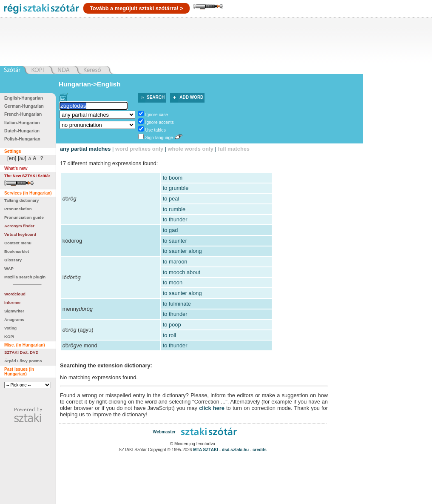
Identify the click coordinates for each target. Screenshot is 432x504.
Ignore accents (160, 122)
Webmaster (164, 432)
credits (260, 450)
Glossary (13, 260)
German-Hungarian (24, 106)
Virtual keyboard (20, 234)
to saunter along (182, 251)
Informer (13, 302)
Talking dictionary (21, 200)
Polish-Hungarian (22, 139)
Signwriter (14, 311)
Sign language (159, 138)
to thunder (175, 219)
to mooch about (182, 272)
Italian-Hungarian (22, 123)
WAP (9, 268)
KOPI (9, 336)
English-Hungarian (24, 98)
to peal (171, 199)
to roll (169, 335)
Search (156, 97)
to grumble (176, 188)
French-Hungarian (23, 114)
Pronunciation (18, 209)
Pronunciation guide (24, 217)
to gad (171, 230)
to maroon (175, 262)
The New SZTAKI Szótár (27, 176)
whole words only (190, 149)
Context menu (18, 243)
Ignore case (157, 115)
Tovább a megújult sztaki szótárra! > (136, 8)
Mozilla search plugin (25, 277)
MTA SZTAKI (206, 450)
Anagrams (14, 319)
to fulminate (177, 304)
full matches (234, 149)
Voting (10, 328)
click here (212, 408)
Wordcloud (15, 294)
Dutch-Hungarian (22, 131)
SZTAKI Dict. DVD (21, 352)
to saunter (175, 241)
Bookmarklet (17, 251)
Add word (191, 97)
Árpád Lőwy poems (23, 361)
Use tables (156, 130)
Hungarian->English (90, 84)
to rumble (174, 209)
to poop (172, 325)
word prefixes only (139, 149)
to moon (173, 282)
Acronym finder (19, 226)
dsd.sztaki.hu (235, 450)
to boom (173, 178)
